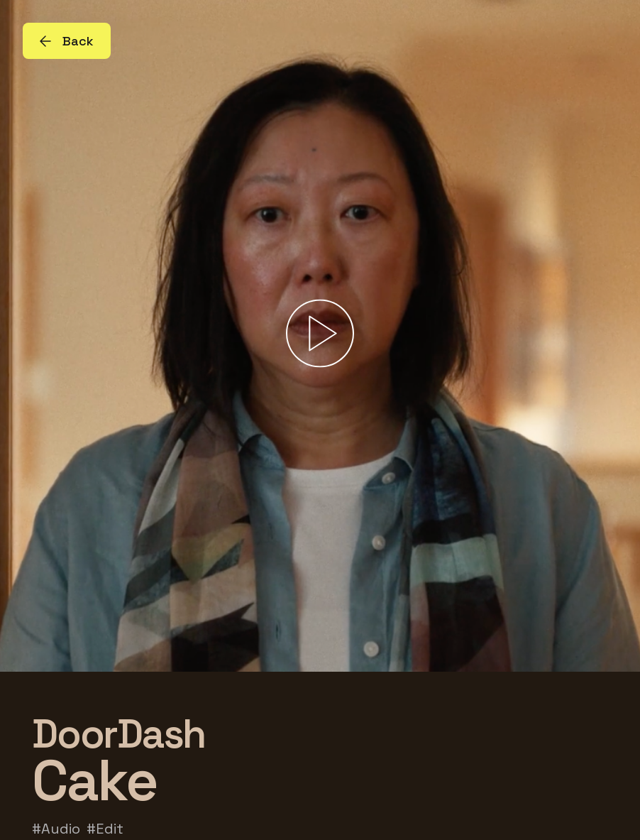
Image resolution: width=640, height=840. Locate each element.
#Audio (56, 829)
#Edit (105, 829)
